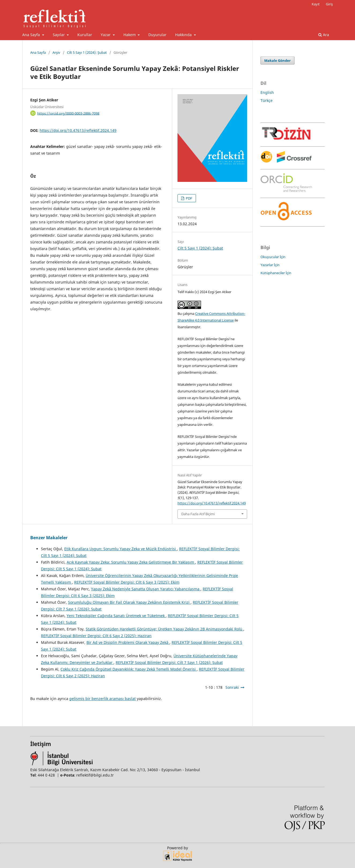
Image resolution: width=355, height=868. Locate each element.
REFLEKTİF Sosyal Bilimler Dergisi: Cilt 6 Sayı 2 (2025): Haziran (96, 636)
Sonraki (232, 687)
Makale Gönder (277, 60)
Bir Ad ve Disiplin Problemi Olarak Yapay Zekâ (128, 642)
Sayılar (59, 35)
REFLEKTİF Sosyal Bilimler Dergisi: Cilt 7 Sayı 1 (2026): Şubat (169, 662)
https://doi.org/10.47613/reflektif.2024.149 (78, 130)
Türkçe (267, 100)
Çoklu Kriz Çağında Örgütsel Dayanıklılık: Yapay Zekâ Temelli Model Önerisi (129, 669)
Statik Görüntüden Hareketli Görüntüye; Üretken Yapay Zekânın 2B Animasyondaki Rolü (165, 629)
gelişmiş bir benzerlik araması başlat (103, 699)
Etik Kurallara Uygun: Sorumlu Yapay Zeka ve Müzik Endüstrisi (121, 549)
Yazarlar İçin (270, 265)
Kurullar (85, 35)
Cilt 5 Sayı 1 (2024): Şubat (87, 52)
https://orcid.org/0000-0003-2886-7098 (68, 113)
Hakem (130, 35)
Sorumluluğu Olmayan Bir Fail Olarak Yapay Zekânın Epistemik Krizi (129, 602)
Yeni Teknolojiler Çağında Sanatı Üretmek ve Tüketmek (116, 616)
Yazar (106, 35)
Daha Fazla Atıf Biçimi (198, 514)
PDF (189, 198)
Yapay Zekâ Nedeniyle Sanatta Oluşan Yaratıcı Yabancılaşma (146, 589)
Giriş (329, 4)
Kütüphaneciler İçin (276, 273)
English (267, 92)
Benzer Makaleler (49, 538)
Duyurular (157, 35)
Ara (324, 35)
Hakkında (184, 35)
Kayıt (316, 4)
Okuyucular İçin (273, 257)
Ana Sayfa (32, 35)
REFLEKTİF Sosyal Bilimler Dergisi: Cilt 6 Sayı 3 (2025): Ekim (127, 582)
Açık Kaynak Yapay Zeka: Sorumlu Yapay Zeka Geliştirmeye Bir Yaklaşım (131, 562)
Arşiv (56, 52)
